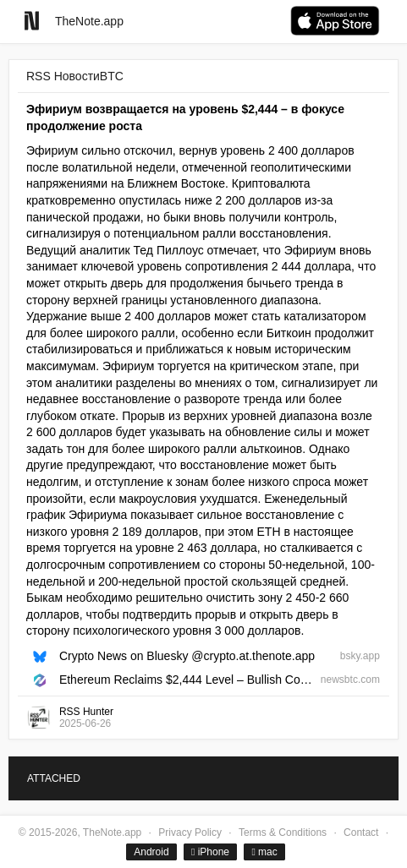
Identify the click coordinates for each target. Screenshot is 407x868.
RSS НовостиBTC (75, 76)
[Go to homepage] (32, 21)
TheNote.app (89, 21)
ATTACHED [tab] (54, 778)
